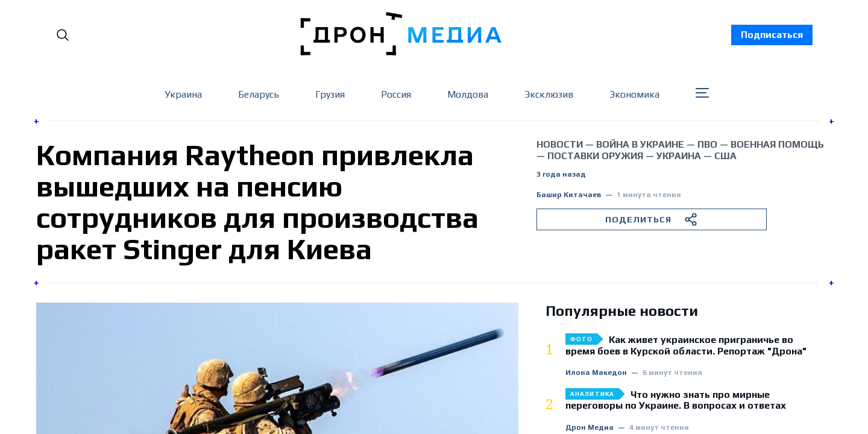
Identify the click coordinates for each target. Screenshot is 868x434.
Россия (396, 94)
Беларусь (259, 94)
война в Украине (640, 144)
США (725, 156)
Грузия (330, 94)
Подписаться (772, 35)
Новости (560, 144)
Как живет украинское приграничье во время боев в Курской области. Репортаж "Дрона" (686, 345)
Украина (183, 94)
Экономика (634, 94)
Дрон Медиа (590, 428)
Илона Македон (596, 373)
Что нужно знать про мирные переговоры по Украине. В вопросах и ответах (676, 400)
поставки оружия (595, 156)
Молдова (468, 94)
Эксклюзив (549, 94)
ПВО (707, 144)
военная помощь (777, 144)
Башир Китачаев (569, 195)
